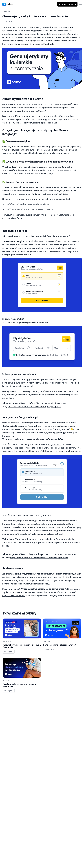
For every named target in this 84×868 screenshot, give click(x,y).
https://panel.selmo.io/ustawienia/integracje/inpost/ (34, 406)
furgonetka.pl (56, 534)
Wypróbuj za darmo (67, 4)
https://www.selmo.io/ (14, 596)
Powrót (6, 11)
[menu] (80, 4)
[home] (8, 4)
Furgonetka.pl (35, 426)
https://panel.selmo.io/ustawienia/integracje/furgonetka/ (39, 558)
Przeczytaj (9, 652)
